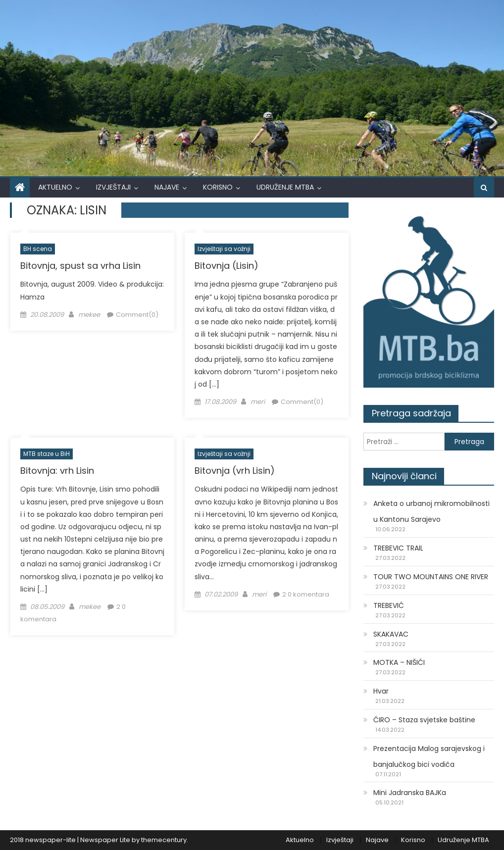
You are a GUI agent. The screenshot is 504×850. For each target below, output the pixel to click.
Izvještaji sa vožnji (224, 249)
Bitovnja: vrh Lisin (57, 471)
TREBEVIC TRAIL (398, 548)
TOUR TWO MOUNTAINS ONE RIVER (431, 577)
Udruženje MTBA (285, 187)
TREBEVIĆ (389, 605)
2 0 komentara (306, 594)
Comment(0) (137, 315)
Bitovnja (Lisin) (227, 266)
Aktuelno (55, 187)
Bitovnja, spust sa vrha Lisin (80, 266)
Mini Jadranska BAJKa (410, 793)
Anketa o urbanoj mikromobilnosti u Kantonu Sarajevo (431, 511)
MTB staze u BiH (47, 454)
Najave (167, 187)
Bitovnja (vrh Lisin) (235, 471)
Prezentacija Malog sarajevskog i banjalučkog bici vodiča (429, 756)
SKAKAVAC (391, 634)
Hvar (381, 691)
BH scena (38, 249)
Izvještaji (113, 187)
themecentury (164, 840)
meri (258, 402)
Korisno (218, 187)
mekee (89, 315)
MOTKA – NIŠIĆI (399, 662)
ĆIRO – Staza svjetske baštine (424, 720)
